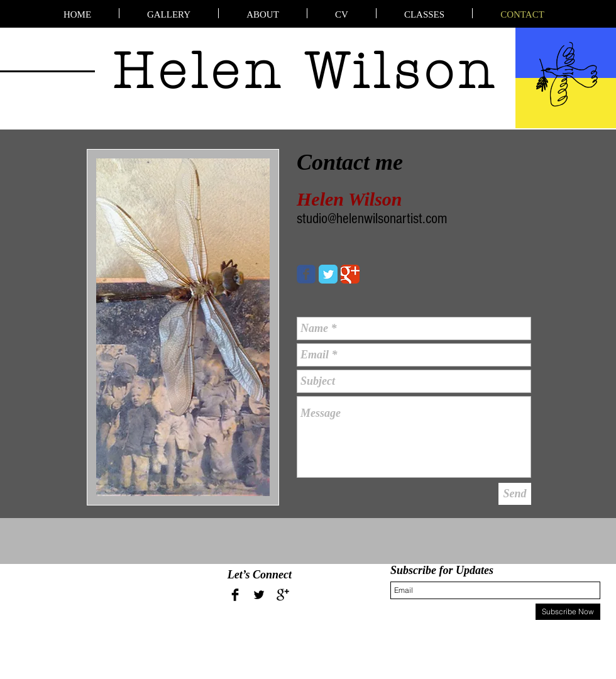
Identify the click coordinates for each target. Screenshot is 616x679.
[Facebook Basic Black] (235, 595)
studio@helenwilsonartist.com (372, 218)
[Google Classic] (350, 274)
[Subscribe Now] (568, 612)
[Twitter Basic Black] (259, 595)
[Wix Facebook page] (306, 274)
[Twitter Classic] (328, 274)
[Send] (515, 494)
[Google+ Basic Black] (283, 595)
